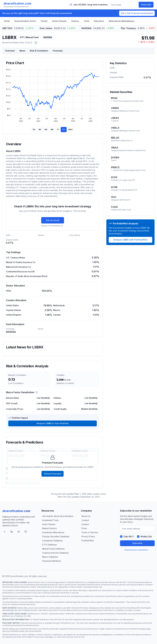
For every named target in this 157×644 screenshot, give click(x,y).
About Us (86, 516)
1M (40, 129)
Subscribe (146, 5)
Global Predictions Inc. (12, 635)
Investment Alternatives (53, 532)
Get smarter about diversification (58, 516)
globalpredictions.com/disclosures (119, 619)
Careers (85, 524)
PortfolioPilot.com (124, 614)
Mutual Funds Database (53, 549)
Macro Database (50, 557)
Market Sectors (50, 528)
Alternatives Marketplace (122, 21)
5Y (64, 129)
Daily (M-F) (129, 536)
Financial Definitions (52, 561)
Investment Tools (50, 520)
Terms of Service (90, 532)
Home (7, 21)
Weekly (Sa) (146, 536)
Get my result (53, 220)
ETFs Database (49, 545)
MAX (70, 129)
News (22, 51)
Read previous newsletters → (137, 550)
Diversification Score (25, 21)
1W (34, 129)
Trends (44, 21)
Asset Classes (59, 21)
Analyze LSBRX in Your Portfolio (53, 423)
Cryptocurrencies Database (55, 553)
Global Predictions (22, 587)
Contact (85, 520)
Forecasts (58, 51)
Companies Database (52, 541)
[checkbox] (121, 537)
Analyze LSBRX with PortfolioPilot (130, 240)
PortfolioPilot (88, 541)
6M (52, 129)
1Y (58, 129)
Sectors (75, 21)
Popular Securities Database (56, 536)
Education (99, 21)
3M (46, 129)
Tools (87, 21)
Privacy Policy (88, 536)
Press (84, 528)
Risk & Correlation (39, 51)
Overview (10, 51)
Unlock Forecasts (53, 474)
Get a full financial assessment (137, 13)
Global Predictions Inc (77, 582)
